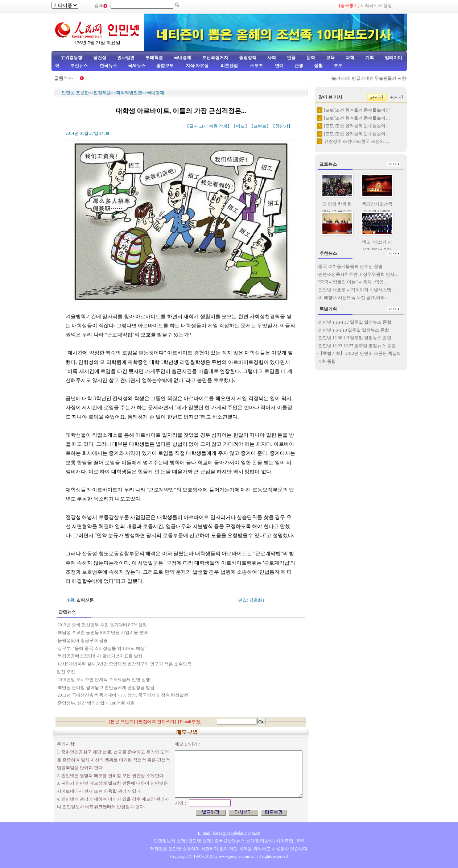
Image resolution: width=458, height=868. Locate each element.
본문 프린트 (122, 722)
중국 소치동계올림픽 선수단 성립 (350, 266)
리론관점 (229, 66)
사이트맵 (285, 841)
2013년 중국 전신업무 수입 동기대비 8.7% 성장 (102, 625)
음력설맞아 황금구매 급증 (83, 640)
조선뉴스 (80, 66)
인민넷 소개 (199, 841)
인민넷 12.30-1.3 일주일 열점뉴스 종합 (355, 338)
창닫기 (282, 126)
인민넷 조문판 (75, 93)
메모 (240, 126)
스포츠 (256, 66)
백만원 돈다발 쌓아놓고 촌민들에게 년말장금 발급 (106, 688)
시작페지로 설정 (376, 5)
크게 (203, 126)
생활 (318, 66)
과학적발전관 (129, 93)
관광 (299, 66)
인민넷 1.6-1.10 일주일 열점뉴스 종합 (354, 330)
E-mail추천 (190, 722)
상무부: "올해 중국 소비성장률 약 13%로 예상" (102, 648)
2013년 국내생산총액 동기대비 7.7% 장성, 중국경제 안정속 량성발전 (123, 695)
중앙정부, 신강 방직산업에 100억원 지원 (96, 703)
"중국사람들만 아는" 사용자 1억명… (353, 282)
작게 (223, 126)
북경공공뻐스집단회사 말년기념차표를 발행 (101, 656)
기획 (370, 58)
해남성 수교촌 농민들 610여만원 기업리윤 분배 (103, 632)
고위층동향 (71, 58)
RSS (300, 841)
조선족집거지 (215, 58)
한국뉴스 (108, 66)
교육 (330, 58)
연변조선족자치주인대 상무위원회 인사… (359, 274)
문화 (311, 58)
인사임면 (126, 58)
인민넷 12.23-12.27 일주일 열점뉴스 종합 (357, 346)
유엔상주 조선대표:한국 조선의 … (357, 141)
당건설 (100, 58)
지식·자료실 (198, 66)
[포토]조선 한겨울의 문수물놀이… (357, 118)
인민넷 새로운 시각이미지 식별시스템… (357, 290)
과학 (350, 58)
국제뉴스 (137, 66)
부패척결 (154, 58)
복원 (213, 126)
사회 (272, 58)
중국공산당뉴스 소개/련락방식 (244, 841)
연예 (279, 66)
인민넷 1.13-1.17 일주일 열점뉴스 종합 (355, 322)
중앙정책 (248, 58)
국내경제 (182, 58)
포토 (338, 66)
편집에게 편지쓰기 (156, 722)
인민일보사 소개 (170, 841)
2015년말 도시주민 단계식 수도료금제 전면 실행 (104, 680)
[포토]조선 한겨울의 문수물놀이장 (357, 110)
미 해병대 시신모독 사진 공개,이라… (354, 298)
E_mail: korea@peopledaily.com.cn (229, 833)
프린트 (260, 126)
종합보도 (165, 66)
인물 (291, 58)
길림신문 (85, 600)
